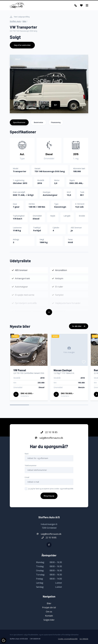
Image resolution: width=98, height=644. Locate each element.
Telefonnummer (31, 466)
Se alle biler (79, 326)
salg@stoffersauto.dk (49, 438)
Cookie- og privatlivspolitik (68, 639)
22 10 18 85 (49, 432)
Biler (24, 21)
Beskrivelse (38, 122)
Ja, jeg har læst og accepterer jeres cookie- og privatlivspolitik (51, 489)
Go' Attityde (84, 639)
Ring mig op (49, 496)
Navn (27, 454)
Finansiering (56, 122)
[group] (49, 84)
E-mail (27, 478)
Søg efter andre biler (22, 45)
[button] (78, 107)
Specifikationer (19, 122)
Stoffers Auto (15, 21)
